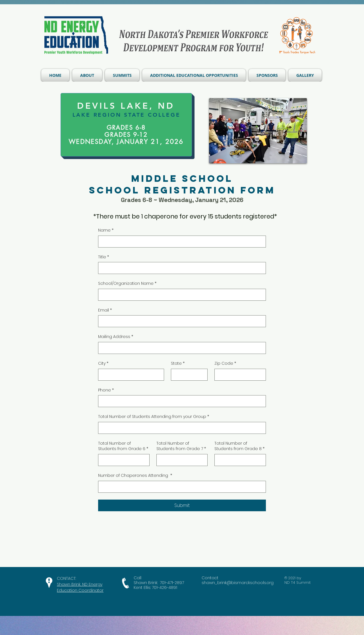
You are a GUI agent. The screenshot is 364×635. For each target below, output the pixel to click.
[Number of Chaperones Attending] (180, 487)
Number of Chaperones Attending (135, 476)
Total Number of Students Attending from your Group (154, 417)
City (103, 364)
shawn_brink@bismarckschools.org (238, 583)
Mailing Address (116, 337)
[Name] (180, 242)
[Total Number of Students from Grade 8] (238, 460)
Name (106, 230)
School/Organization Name (127, 284)
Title (104, 257)
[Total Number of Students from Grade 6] (122, 460)
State (178, 364)
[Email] (180, 321)
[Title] (180, 268)
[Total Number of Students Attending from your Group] (180, 428)
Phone (106, 390)
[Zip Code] (238, 375)
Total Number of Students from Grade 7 (181, 446)
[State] (188, 375)
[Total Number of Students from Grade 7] (180, 460)
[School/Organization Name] (180, 295)
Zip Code (225, 364)
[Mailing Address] (180, 348)
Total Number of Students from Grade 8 (239, 446)
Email (105, 310)
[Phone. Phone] (180, 401)
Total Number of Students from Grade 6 (123, 446)
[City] (129, 375)
